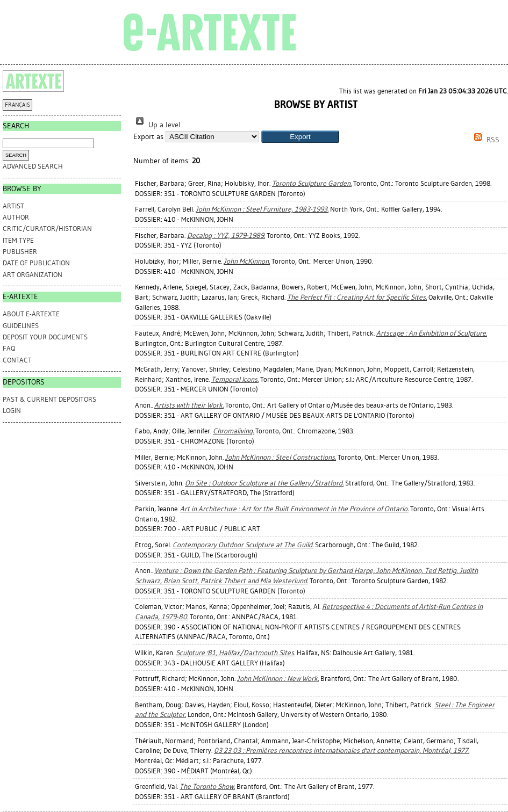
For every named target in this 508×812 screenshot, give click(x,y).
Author (16, 217)
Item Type (18, 240)
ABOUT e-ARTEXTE (31, 314)
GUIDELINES (21, 326)
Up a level (157, 125)
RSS (485, 140)
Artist (13, 206)
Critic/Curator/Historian (47, 229)
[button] (300, 137)
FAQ (9, 348)
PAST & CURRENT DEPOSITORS (49, 399)
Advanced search (33, 166)
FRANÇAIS (17, 105)
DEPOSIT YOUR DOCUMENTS (45, 337)
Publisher (20, 252)
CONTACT (17, 360)
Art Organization (33, 275)
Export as (148, 137)
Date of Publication (36, 263)
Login (12, 411)
